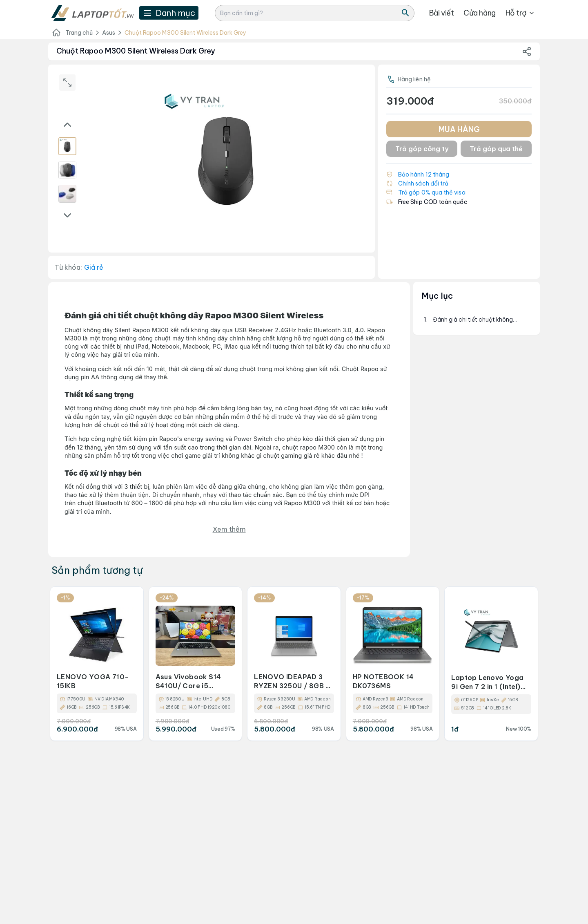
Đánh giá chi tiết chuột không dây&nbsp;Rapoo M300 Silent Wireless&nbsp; (474, 320)
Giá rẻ (94, 267)
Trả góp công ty (422, 149)
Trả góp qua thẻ (496, 149)
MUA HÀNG (459, 129)
